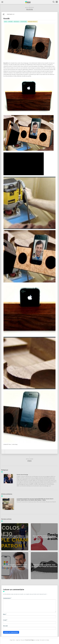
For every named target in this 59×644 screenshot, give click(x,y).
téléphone (24, 22)
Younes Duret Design (22, 475)
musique (16, 22)
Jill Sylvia (30, 461)
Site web (5, 626)
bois (6, 22)
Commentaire (7, 598)
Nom (5, 614)
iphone (10, 22)
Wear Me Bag (29, 9)
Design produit (33, 22)
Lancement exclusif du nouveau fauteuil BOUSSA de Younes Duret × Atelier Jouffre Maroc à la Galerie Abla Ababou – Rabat (35, 499)
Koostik (7, 19)
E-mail (5, 620)
